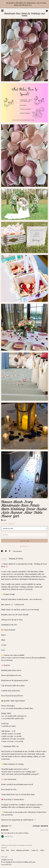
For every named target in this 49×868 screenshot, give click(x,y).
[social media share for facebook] (2, 551)
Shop (3, 850)
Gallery (42, 850)
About (13, 850)
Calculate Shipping (8, 524)
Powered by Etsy (6, 864)
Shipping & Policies (16, 559)
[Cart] (47, 11)
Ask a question (17, 551)
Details (4, 559)
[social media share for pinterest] (10, 551)
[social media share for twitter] (6, 551)
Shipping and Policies (23, 850)
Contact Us (35, 850)
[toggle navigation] (2, 11)
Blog (8, 850)
